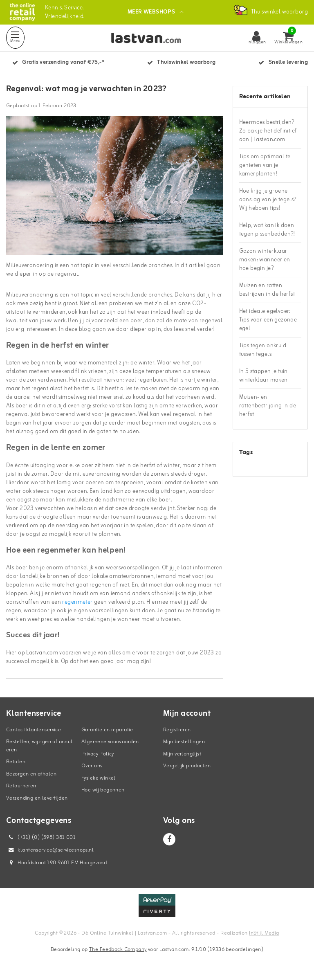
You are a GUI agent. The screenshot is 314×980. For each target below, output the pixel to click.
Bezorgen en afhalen (31, 774)
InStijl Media (264, 933)
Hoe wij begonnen (103, 790)
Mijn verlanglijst (182, 754)
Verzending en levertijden (37, 798)
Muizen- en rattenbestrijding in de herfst (268, 406)
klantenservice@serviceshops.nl (50, 850)
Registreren (177, 730)
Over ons (92, 766)
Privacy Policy (98, 754)
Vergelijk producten (187, 766)
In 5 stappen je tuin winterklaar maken (264, 376)
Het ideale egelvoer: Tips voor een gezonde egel (268, 320)
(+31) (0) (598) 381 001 (41, 837)
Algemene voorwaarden (110, 742)
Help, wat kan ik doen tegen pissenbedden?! (267, 230)
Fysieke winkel (99, 778)
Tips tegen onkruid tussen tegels (263, 350)
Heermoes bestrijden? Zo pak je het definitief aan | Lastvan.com (268, 131)
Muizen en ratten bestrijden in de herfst (267, 290)
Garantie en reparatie (107, 730)
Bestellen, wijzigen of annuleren (39, 746)
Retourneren (21, 786)
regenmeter (77, 602)
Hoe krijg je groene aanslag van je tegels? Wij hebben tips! (268, 200)
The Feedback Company (118, 950)
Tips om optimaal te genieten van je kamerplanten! (265, 165)
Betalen (16, 762)
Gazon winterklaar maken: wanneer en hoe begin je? (265, 260)
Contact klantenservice (34, 730)
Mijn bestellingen (184, 742)
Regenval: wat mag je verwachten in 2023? (86, 89)
